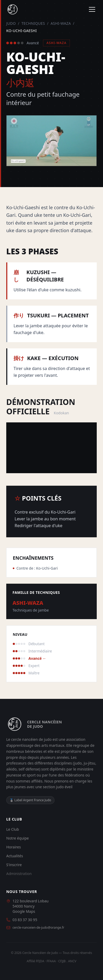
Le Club (13, 829)
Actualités (15, 856)
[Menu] (92, 9)
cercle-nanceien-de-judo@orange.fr (38, 928)
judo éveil (64, 787)
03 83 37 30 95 (25, 920)
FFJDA (40, 961)
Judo (11, 23)
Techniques (33, 23)
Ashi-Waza (61, 23)
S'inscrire (14, 865)
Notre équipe (17, 838)
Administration (19, 874)
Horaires (14, 847)
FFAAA (51, 961)
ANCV (72, 961)
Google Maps (24, 911)
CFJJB (62, 961)
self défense (29, 769)
